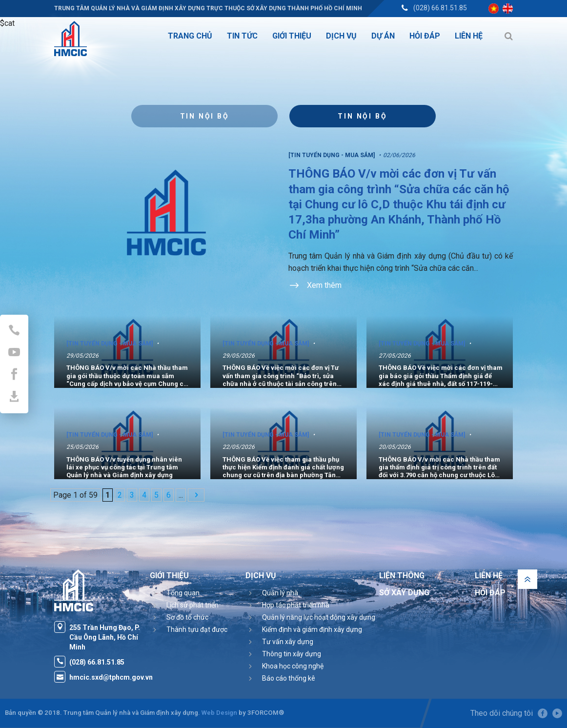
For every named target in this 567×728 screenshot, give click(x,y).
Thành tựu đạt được (197, 629)
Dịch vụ (261, 576)
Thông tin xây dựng (292, 654)
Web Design (219, 713)
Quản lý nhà (280, 593)
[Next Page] (196, 495)
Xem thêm (315, 286)
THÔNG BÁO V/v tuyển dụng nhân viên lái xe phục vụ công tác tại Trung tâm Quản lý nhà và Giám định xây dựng (124, 467)
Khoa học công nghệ (293, 666)
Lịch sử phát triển (192, 605)
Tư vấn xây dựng (288, 642)
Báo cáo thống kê (289, 678)
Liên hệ (489, 576)
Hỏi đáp (490, 593)
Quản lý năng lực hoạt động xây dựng (319, 617)
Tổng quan (183, 593)
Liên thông (402, 576)
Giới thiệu (169, 576)
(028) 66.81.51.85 (440, 8)
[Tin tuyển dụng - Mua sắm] (332, 155)
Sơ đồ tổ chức (187, 617)
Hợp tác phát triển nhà (296, 605)
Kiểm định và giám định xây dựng (312, 629)
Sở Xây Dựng (404, 593)
